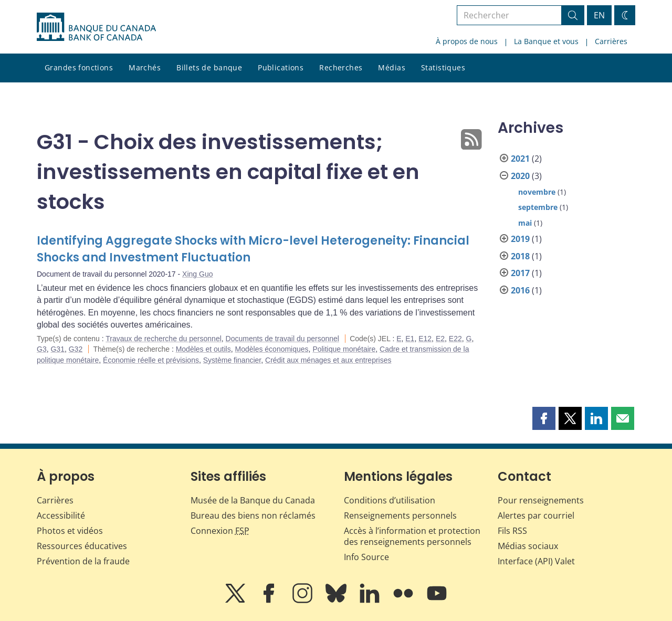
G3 (42, 349)
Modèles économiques (272, 349)
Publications (281, 67)
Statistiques (443, 67)
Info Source (366, 557)
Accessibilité (61, 515)
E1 (410, 339)
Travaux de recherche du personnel (164, 339)
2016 (520, 290)
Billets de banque (209, 67)
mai (525, 223)
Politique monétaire (344, 349)
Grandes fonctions (79, 67)
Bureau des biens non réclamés (253, 515)
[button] (544, 418)
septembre (538, 207)
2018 (520, 256)
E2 (440, 339)
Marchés (145, 67)
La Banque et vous (546, 41)
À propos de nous (467, 41)
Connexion (220, 531)
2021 (520, 159)
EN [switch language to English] (599, 15)
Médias (392, 67)
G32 (76, 349)
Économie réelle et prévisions (151, 360)
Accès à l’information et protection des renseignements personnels (412, 536)
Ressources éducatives (82, 546)
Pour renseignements (541, 500)
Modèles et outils (203, 349)
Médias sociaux (528, 546)
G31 (57, 349)
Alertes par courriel (536, 515)
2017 (520, 273)
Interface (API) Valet (536, 561)
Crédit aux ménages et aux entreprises (328, 360)
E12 (425, 339)
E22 (455, 339)
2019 (520, 239)
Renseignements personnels (400, 515)
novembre (537, 192)
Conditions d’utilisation (390, 500)
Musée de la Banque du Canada (253, 500)
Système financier (232, 360)
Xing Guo (197, 274)
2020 (520, 176)
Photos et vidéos (70, 531)
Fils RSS (512, 531)
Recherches (341, 67)
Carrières (611, 41)
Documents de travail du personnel (282, 339)
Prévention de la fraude (83, 561)
